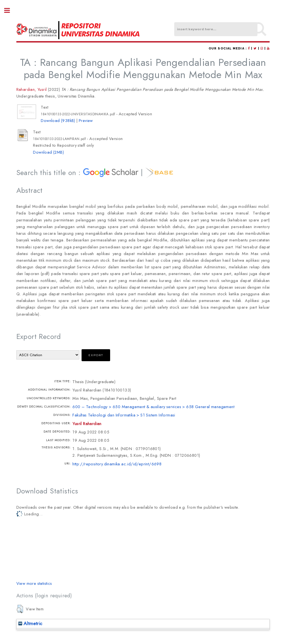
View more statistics (34, 583)
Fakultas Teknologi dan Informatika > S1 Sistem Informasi (124, 415)
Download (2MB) (48, 152)
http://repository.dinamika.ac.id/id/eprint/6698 (117, 464)
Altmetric (30, 623)
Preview (86, 120)
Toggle (10, 10)
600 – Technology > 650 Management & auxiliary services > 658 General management (153, 407)
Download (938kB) (58, 120)
